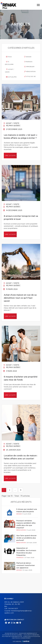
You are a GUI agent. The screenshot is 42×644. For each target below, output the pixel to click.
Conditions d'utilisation (32, 636)
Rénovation (30, 72)
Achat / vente (9, 71)
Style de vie (30, 76)
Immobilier (29, 67)
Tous (9, 57)
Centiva (26, 641)
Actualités (11, 77)
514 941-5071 (13, 609)
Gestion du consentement (21, 638)
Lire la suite (10, 156)
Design (28, 57)
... (15, 490)
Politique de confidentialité (12, 636)
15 (21, 490)
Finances (28, 62)
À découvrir (9, 63)
